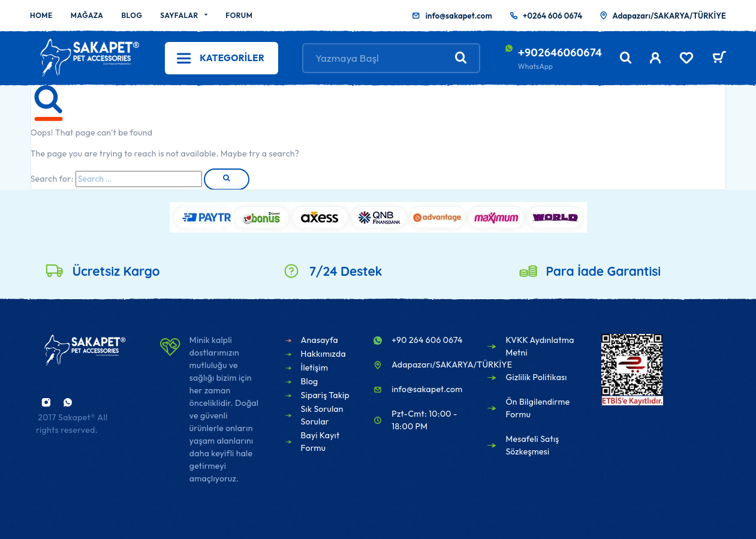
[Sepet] (719, 59)
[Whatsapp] (68, 402)
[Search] (626, 58)
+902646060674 (560, 52)
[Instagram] (46, 402)
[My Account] (656, 58)
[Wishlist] (686, 59)
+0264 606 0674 (552, 16)
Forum (239, 15)
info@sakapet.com (459, 16)
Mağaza (87, 15)
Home (41, 15)
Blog (132, 15)
